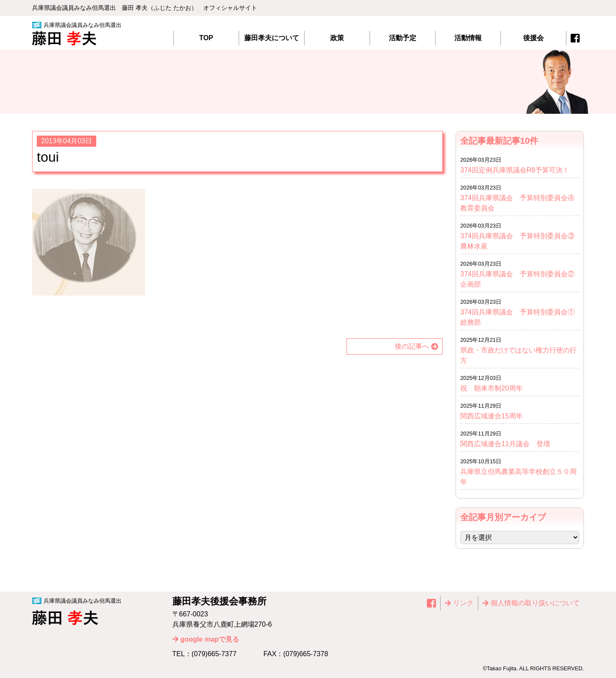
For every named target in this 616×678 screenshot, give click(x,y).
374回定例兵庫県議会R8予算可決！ (515, 170)
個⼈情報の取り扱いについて (535, 603)
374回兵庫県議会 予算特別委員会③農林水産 (517, 241)
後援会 (533, 38)
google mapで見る (210, 639)
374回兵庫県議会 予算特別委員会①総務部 (517, 317)
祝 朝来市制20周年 (492, 388)
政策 (337, 38)
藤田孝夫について (272, 38)
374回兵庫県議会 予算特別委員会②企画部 (517, 279)
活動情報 (468, 38)
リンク (463, 603)
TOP (206, 38)
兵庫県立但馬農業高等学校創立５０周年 (518, 477)
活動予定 (403, 38)
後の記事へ (412, 346)
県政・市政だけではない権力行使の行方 (518, 355)
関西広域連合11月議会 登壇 (505, 444)
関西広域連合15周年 (495, 416)
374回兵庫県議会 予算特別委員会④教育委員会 (517, 203)
